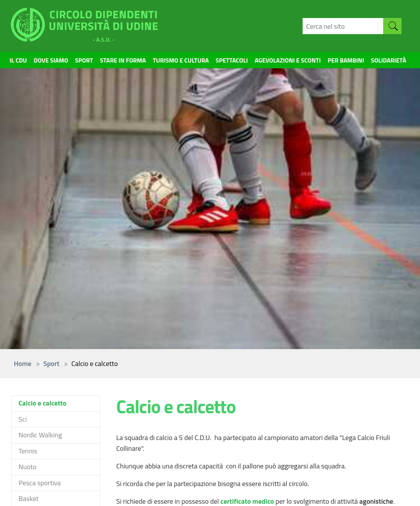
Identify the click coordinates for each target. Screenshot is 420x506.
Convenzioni (234, 373)
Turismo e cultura (181, 62)
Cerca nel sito (305, 373)
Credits (237, 489)
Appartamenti (237, 384)
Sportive (160, 373)
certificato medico (248, 233)
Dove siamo (46, 67)
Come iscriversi (33, 434)
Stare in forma (117, 62)
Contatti (208, 489)
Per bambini (357, 67)
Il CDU (19, 62)
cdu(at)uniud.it (101, 427)
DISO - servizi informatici (373, 378)
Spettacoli (237, 62)
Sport (74, 62)
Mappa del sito (307, 384)
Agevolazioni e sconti (300, 62)
